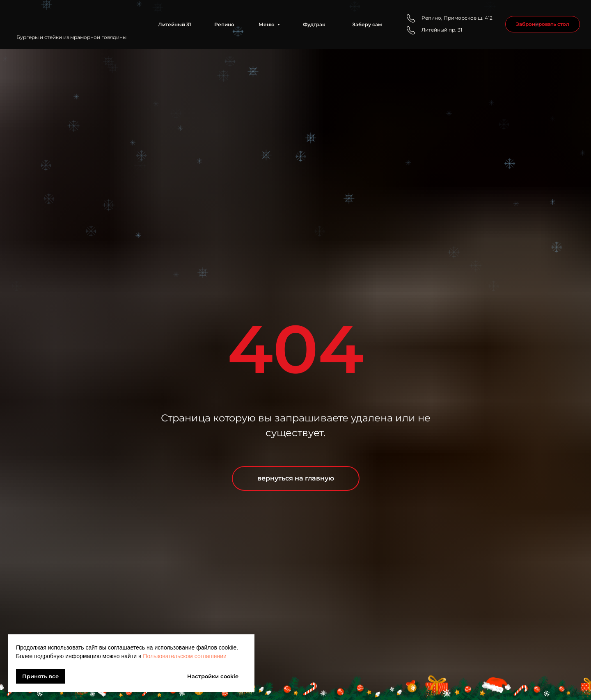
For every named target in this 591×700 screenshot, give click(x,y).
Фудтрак (314, 24)
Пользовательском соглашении (185, 656)
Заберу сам (367, 24)
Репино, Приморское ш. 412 (457, 18)
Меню (267, 24)
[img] (74, 18)
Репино (224, 24)
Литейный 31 (175, 24)
